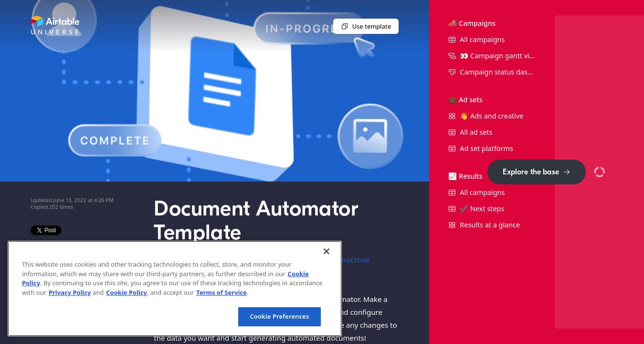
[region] (175, 289)
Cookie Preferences (279, 316)
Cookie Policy (127, 292)
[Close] (327, 251)
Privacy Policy (70, 292)
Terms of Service (222, 292)
